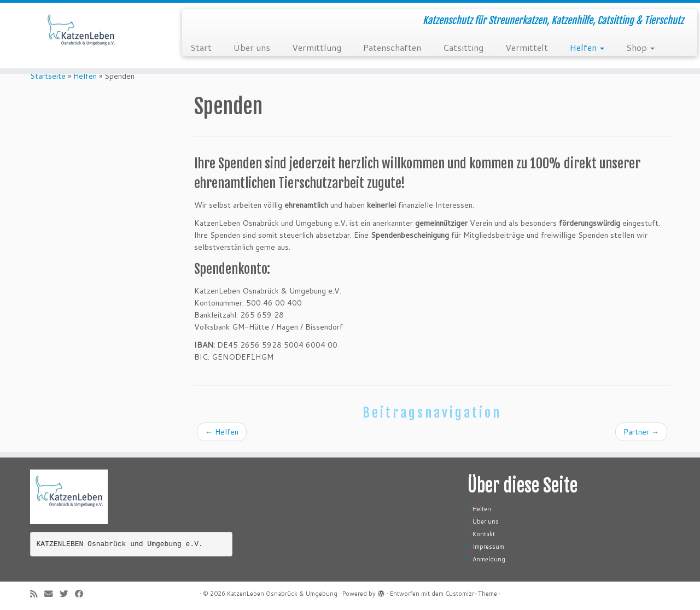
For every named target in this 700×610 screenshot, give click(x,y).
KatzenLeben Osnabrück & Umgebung (282, 594)
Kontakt (484, 534)
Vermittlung (317, 47)
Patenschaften (392, 47)
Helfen (587, 47)
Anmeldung (489, 559)
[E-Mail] (52, 594)
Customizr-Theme (471, 594)
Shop (640, 47)
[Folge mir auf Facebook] (83, 594)
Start (201, 47)
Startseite (48, 76)
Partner (641, 432)
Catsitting (463, 47)
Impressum (488, 547)
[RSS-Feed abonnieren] (37, 594)
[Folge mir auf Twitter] (67, 594)
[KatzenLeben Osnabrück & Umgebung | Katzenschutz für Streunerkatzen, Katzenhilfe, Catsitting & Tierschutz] (81, 36)
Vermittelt (527, 47)
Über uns (252, 47)
